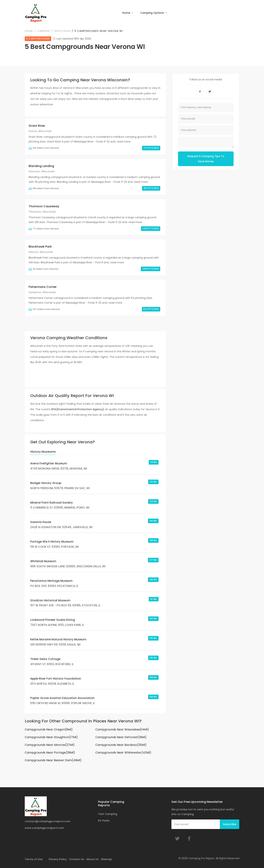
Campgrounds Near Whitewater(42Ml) (123, 753)
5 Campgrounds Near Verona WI (99, 31)
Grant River (37, 126)
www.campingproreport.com (44, 828)
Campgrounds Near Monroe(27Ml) (50, 745)
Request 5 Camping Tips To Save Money (206, 159)
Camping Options (152, 13)
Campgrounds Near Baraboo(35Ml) (121, 745)
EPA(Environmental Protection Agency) (78, 409)
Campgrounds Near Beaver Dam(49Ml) (53, 760)
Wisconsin (62, 31)
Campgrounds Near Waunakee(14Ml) (122, 729)
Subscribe (230, 824)
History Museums (43, 452)
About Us (92, 859)
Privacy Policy (58, 859)
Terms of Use (34, 859)
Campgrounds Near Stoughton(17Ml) (51, 737)
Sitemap (106, 859)
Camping (44, 31)
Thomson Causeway (44, 206)
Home (127, 13)
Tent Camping (108, 814)
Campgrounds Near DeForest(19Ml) (121, 737)
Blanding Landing (41, 166)
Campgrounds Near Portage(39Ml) (50, 753)
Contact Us (77, 859)
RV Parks (104, 821)
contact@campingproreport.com (47, 821)
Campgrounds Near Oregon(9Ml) (49, 729)
